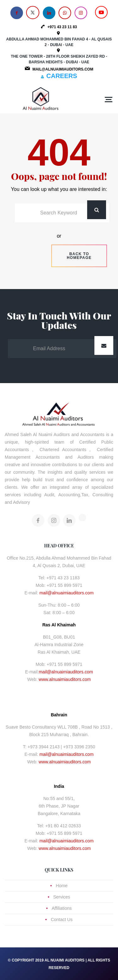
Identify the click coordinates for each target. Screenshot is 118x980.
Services (62, 897)
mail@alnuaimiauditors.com (66, 593)
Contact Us (62, 919)
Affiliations (62, 908)
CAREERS (62, 76)
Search (97, 210)
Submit (104, 345)
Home (62, 886)
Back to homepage (79, 256)
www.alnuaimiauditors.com (65, 679)
